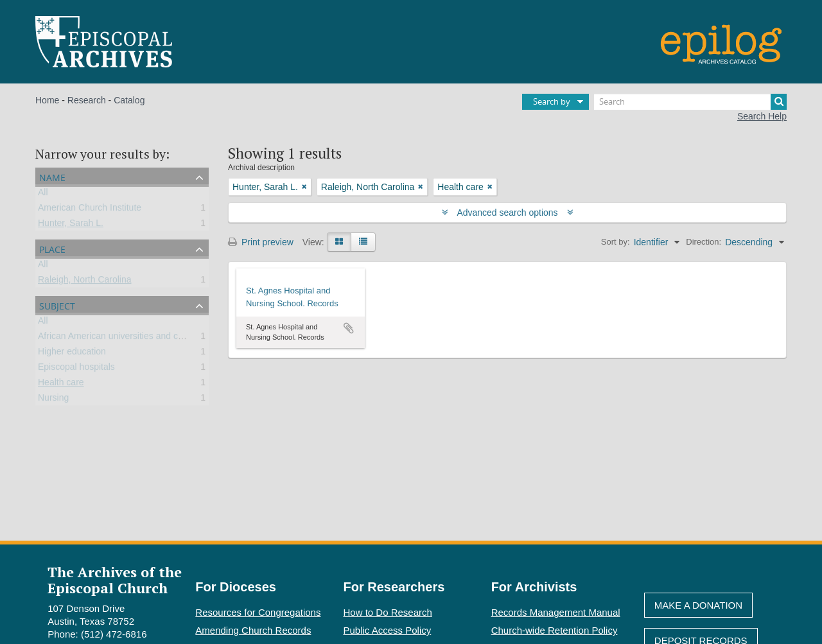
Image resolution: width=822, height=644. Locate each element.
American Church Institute (90, 210)
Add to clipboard (349, 328)
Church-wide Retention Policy (555, 630)
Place (52, 248)
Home (47, 100)
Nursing (53, 400)
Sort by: (616, 242)
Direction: (704, 242)
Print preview (261, 242)
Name (52, 176)
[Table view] (363, 242)
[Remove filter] (304, 187)
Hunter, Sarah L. (71, 225)
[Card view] (339, 242)
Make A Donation (698, 605)
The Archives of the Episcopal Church (115, 580)
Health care (61, 385)
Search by (552, 101)
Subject (57, 305)
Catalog (129, 100)
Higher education (72, 354)
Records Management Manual (556, 612)
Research (87, 100)
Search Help (762, 116)
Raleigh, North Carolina (85, 282)
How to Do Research (388, 612)
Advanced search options (508, 213)
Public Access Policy (388, 630)
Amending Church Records (253, 630)
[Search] (690, 102)
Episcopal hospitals (76, 369)
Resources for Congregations (258, 612)
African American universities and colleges (122, 338)
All (43, 195)
